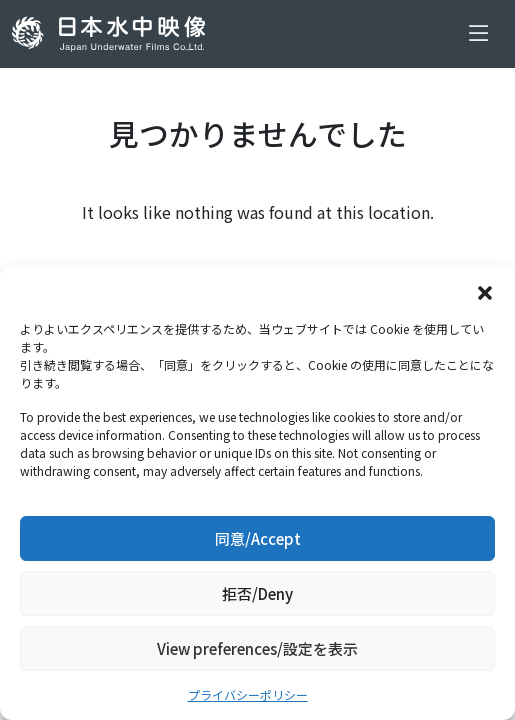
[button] (485, 290)
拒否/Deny (257, 593)
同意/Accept (258, 538)
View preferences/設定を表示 (257, 648)
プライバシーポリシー (248, 694)
